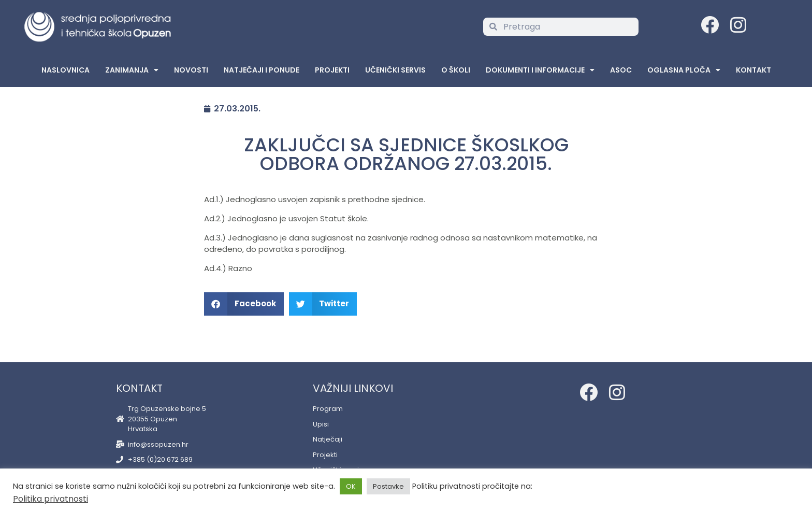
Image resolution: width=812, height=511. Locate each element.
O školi (456, 70)
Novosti (191, 70)
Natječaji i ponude (262, 70)
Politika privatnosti (50, 499)
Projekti (332, 70)
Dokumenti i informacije (540, 70)
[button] (244, 304)
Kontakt (753, 70)
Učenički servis (395, 70)
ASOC (621, 70)
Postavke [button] (388, 486)
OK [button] (351, 486)
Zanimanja (132, 70)
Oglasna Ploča (684, 70)
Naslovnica (66, 70)
